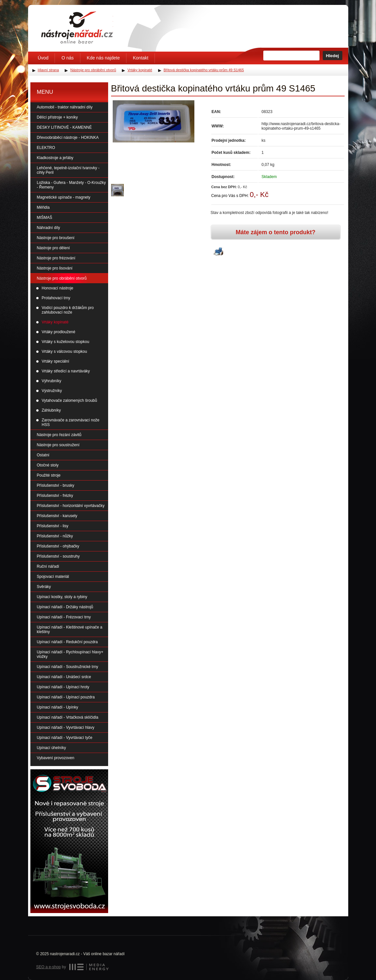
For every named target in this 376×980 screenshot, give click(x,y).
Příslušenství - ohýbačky (58, 546)
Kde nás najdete (103, 58)
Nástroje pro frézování (56, 258)
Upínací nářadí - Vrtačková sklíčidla (68, 717)
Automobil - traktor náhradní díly (65, 107)
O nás (67, 58)
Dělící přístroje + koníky (57, 117)
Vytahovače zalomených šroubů (70, 400)
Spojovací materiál (53, 577)
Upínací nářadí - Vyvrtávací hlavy (66, 727)
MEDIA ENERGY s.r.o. (89, 967)
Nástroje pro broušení (56, 238)
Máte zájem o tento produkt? (275, 232)
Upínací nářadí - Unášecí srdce (64, 677)
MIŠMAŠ (45, 218)
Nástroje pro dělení (53, 248)
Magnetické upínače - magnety (64, 197)
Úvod (43, 58)
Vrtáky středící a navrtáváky (66, 371)
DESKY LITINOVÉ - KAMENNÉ (65, 127)
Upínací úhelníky (51, 748)
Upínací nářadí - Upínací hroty (63, 687)
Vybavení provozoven (56, 758)
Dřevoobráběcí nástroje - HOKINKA (68, 138)
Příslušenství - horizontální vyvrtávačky (71, 506)
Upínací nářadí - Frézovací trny (64, 617)
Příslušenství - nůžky (55, 536)
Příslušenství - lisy (53, 526)
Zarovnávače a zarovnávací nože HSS (71, 422)
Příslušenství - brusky (56, 485)
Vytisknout (218, 252)
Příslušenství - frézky (55, 496)
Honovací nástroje (58, 288)
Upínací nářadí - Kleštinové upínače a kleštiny (70, 629)
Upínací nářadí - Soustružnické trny (68, 667)
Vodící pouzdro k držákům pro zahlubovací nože (68, 310)
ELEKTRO (46, 148)
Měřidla (43, 207)
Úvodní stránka (77, 27)
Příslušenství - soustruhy (58, 556)
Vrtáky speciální (56, 361)
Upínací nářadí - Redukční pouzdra (67, 642)
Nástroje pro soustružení (58, 445)
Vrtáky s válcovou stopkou (65, 351)
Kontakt (141, 58)
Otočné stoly (48, 465)
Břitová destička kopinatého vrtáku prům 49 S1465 (204, 70)
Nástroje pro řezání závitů (59, 435)
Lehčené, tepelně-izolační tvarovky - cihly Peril (68, 170)
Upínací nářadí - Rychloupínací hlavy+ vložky (70, 654)
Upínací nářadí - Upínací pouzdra (66, 697)
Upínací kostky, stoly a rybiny (62, 597)
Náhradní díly (49, 228)
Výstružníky (52, 391)
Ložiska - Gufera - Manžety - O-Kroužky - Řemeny (71, 185)
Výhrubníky (52, 381)
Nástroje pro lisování (55, 268)
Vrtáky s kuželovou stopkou (66, 342)
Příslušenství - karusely (57, 516)
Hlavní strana (49, 70)
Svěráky (44, 587)
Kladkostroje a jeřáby (55, 158)
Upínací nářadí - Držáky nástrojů (65, 607)
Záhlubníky (51, 410)
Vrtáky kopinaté (55, 322)
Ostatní (43, 455)
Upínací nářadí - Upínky (58, 707)
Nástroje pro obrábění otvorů (62, 278)
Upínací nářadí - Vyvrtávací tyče (65, 738)
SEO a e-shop (49, 967)
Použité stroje (49, 475)
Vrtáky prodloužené (59, 332)
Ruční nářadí (48, 566)
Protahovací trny (56, 298)
